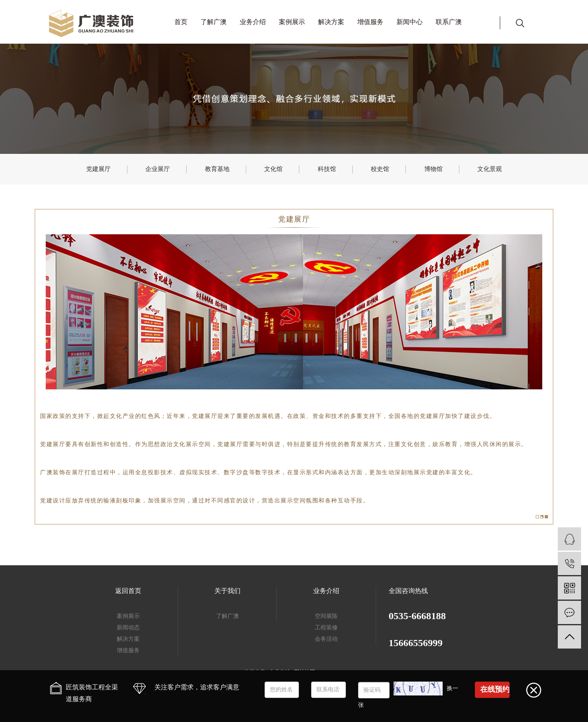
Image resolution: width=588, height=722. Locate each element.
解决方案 (331, 22)
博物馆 (433, 169)
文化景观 (490, 169)
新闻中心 (410, 22)
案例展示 (292, 22)
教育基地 (217, 169)
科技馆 (327, 169)
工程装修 (326, 628)
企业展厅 (158, 169)
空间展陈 (326, 616)
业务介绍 (253, 22)
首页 (181, 22)
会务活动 (326, 639)
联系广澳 (449, 22)
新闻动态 (128, 628)
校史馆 (380, 169)
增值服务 (370, 22)
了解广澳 (214, 22)
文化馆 (273, 169)
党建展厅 (98, 169)
